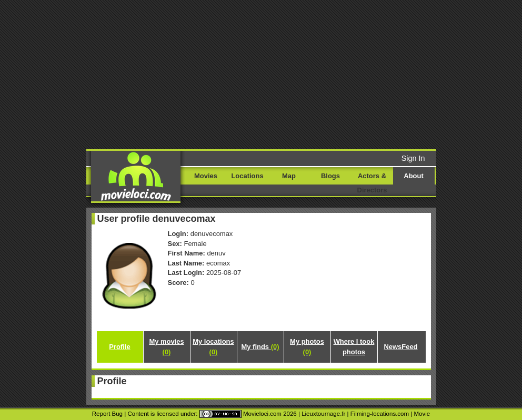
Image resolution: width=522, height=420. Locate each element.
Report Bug (107, 414)
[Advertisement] (302, 74)
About (413, 176)
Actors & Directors (372, 183)
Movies (206, 176)
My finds (260, 347)
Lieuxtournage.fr (323, 414)
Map (289, 176)
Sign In (413, 158)
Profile (119, 347)
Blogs (330, 176)
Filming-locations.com (380, 414)
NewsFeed (400, 347)
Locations (247, 176)
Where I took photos (354, 347)
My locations (213, 347)
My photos (307, 347)
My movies (166, 347)
